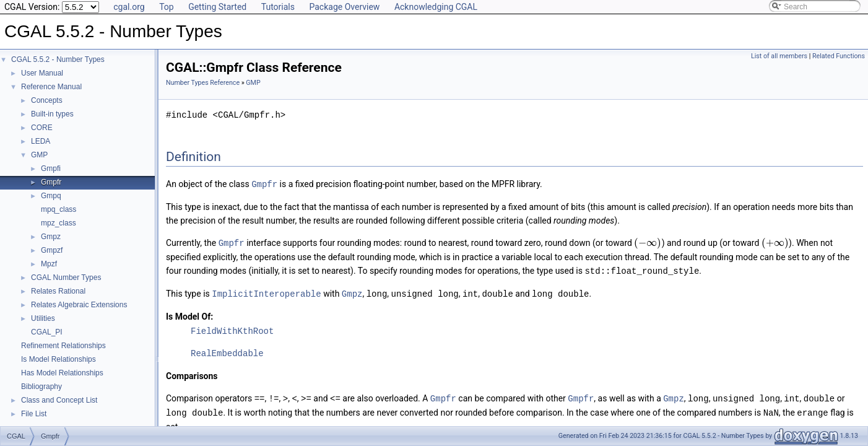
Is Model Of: (189, 314)
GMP (39, 155)
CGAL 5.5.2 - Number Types (58, 59)
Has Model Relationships (62, 373)
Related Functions (839, 56)
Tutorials (278, 7)
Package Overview (344, 7)
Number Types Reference (203, 83)
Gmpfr (51, 182)
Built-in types (52, 114)
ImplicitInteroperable (266, 291)
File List (34, 414)
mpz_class (59, 223)
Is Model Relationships (59, 359)
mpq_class (59, 209)
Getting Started (217, 7)
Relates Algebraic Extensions (79, 305)
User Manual (42, 73)
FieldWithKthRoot (232, 329)
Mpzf (49, 264)
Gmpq (51, 196)
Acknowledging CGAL (436, 7)
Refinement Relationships (63, 346)
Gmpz (51, 237)
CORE (42, 128)
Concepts (47, 100)
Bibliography (41, 387)
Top (167, 7)
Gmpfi (51, 168)
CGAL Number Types (66, 278)
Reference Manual (51, 87)
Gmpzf (52, 250)
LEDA (41, 141)
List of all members (779, 56)
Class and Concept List (59, 400)
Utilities (43, 318)
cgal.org (129, 7)
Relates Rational (58, 291)
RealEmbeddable (227, 351)
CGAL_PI (47, 332)
